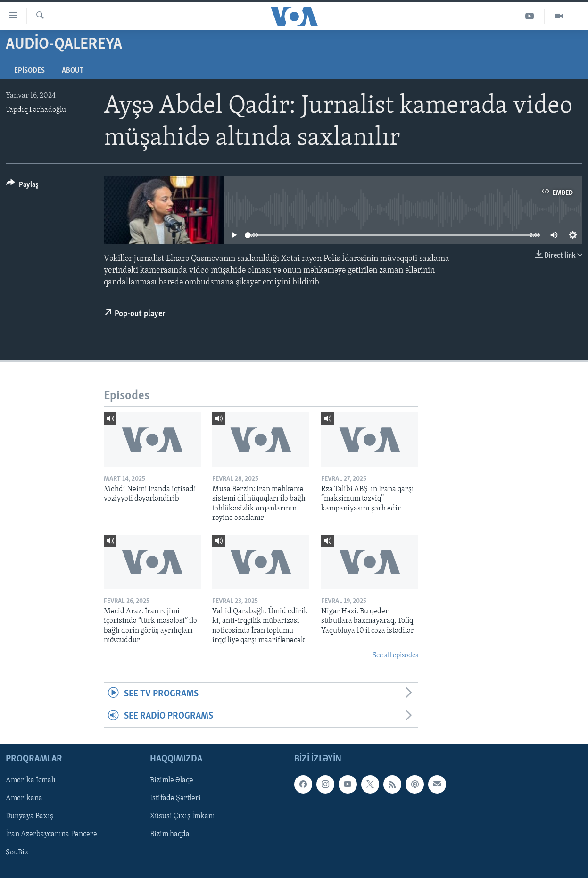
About (73, 71)
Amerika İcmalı (31, 780)
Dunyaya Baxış (29, 816)
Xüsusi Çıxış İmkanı (182, 816)
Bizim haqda (170, 834)
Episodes (29, 71)
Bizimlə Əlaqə (172, 780)
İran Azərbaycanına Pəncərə (51, 834)
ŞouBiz (17, 852)
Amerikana (24, 798)
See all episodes (395, 656)
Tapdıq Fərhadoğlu (36, 110)
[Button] (22, 186)
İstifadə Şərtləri (175, 798)
